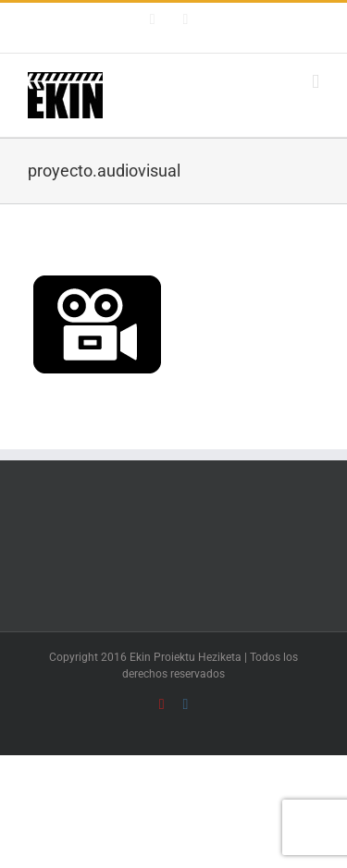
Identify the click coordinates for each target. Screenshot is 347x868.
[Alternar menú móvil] (316, 82)
